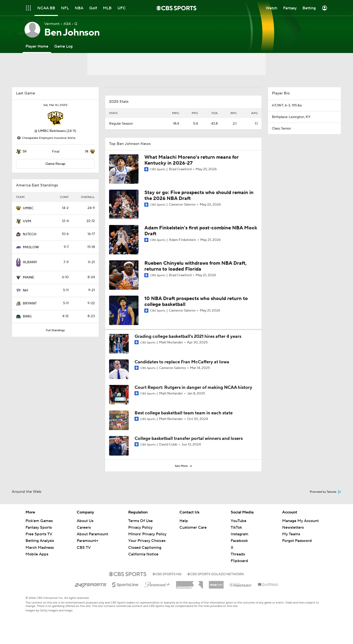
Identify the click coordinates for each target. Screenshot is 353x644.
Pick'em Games (39, 521)
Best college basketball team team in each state (184, 413)
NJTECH (30, 234)
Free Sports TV (39, 534)
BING (27, 316)
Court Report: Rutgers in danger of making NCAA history (193, 388)
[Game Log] (63, 46)
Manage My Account (300, 521)
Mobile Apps (37, 554)
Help (184, 521)
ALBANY (30, 262)
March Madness (40, 548)
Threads (238, 554)
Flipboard (239, 561)
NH (25, 290)
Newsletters (293, 527)
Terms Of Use (140, 521)
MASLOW (31, 247)
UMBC (28, 208)
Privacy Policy (140, 527)
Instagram (240, 534)
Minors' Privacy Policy (147, 534)
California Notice (143, 554)
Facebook (239, 541)
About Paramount (92, 534)
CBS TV (84, 548)
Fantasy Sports (39, 527)
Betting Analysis (40, 541)
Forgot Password (297, 541)
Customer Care (193, 527)
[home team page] (55, 118)
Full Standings (55, 330)
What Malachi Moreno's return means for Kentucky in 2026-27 (192, 160)
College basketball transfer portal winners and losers (189, 439)
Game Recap (55, 164)
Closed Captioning (145, 548)
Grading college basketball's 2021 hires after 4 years (188, 336)
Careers (84, 527)
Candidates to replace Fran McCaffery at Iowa (182, 362)
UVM (27, 221)
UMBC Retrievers (52, 131)
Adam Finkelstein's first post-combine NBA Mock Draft (201, 231)
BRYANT (30, 303)
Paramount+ (88, 541)
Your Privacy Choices (147, 541)
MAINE (29, 277)
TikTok (236, 527)
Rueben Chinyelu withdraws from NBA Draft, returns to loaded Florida (195, 266)
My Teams (291, 534)
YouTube (239, 521)
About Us (85, 521)
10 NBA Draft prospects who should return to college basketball (196, 302)
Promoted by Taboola (326, 492)
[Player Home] (37, 46)
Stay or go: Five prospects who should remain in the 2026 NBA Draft (199, 196)
